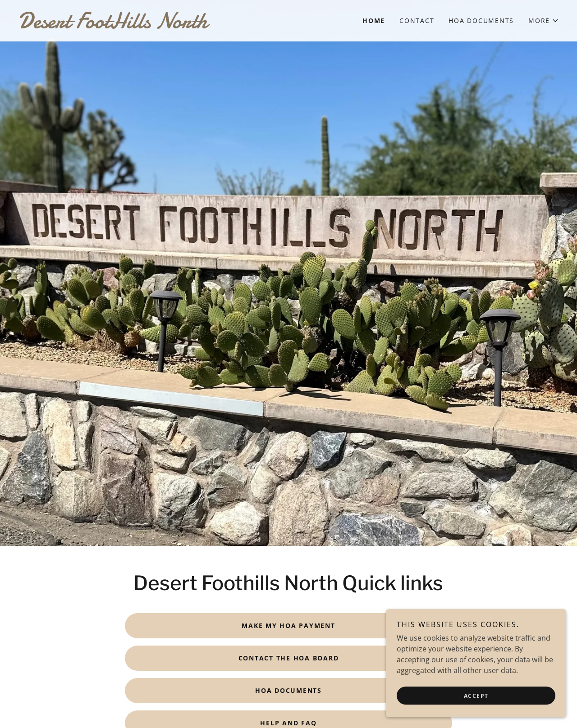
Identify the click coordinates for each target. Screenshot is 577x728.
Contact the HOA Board (289, 658)
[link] (153, 25)
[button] (544, 21)
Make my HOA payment (288, 626)
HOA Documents (288, 690)
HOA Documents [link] (481, 20)
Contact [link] (417, 20)
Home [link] (374, 20)
